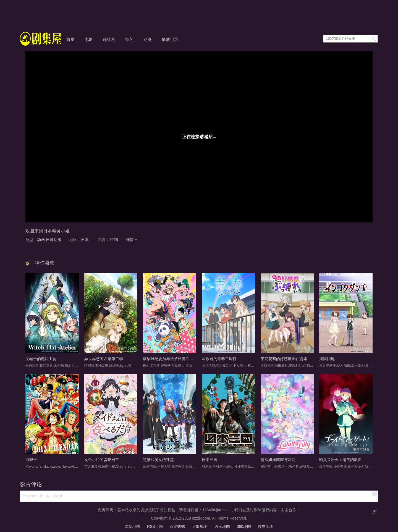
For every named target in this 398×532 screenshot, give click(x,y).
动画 (41, 240)
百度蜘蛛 (177, 526)
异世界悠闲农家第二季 (104, 359)
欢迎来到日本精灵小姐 (48, 231)
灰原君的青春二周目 (219, 359)
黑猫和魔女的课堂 (158, 460)
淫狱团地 (327, 359)
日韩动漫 (54, 240)
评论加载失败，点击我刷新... (44, 496)
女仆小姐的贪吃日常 (102, 460)
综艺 (129, 39)
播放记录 (170, 39)
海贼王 (31, 460)
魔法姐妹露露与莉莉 (278, 460)
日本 (85, 240)
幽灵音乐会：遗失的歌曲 (341, 460)
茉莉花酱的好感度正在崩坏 (284, 359)
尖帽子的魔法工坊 (41, 359)
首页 (70, 39)
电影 (89, 39)
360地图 (244, 526)
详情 (132, 240)
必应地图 (222, 526)
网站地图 (132, 526)
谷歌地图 (200, 526)
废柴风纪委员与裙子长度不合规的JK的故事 (180, 359)
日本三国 (210, 460)
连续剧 (109, 39)
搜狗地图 (266, 526)
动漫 (148, 39)
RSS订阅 (155, 526)
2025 (114, 240)
